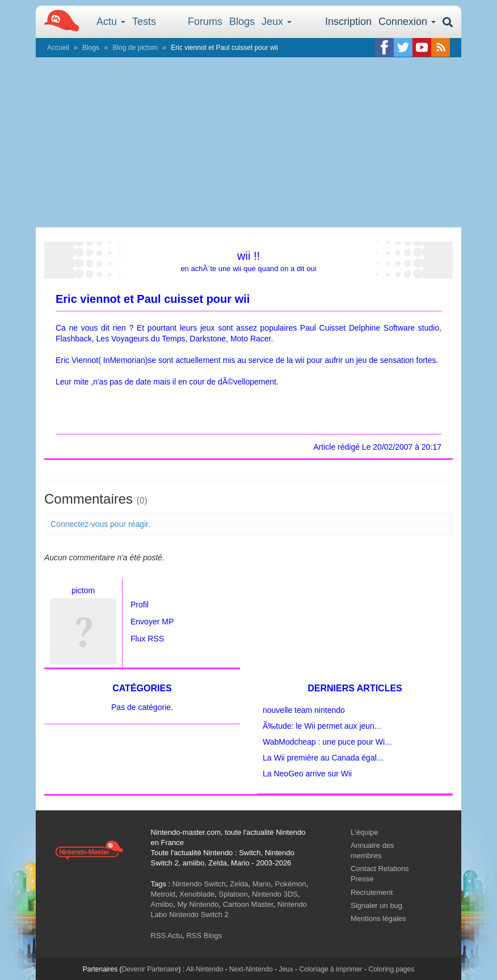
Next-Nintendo (251, 969)
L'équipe (365, 832)
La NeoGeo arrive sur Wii (307, 774)
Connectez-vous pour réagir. (100, 524)
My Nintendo (198, 904)
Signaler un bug (376, 905)
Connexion (407, 22)
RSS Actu (167, 935)
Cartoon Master (248, 904)
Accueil (58, 48)
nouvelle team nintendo (304, 710)
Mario (262, 884)
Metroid (163, 894)
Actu (111, 22)
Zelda (239, 884)
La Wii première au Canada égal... (323, 758)
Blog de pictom (135, 48)
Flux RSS (147, 639)
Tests (144, 22)
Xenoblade (197, 894)
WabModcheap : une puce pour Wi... (327, 742)
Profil (140, 605)
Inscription (348, 22)
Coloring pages (391, 969)
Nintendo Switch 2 (199, 914)
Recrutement (372, 892)
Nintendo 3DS (275, 894)
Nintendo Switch (199, 884)
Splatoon (233, 894)
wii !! (248, 256)
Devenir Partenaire (150, 969)
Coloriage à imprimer (330, 969)
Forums (205, 22)
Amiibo (162, 904)
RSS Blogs (204, 935)
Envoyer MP (152, 622)
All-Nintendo (205, 969)
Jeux (277, 22)
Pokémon (291, 884)
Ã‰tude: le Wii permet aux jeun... (322, 726)
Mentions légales (378, 918)
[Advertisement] (248, 142)
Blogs (242, 22)
